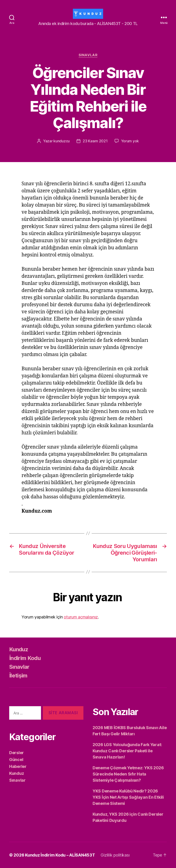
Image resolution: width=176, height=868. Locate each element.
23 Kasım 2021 (95, 141)
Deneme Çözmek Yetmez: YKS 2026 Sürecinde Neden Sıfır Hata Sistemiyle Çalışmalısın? (128, 774)
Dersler (16, 753)
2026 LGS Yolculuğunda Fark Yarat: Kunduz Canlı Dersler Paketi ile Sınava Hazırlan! (127, 751)
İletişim (18, 676)
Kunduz (19, 649)
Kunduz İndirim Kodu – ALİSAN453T (60, 855)
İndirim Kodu (25, 658)
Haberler (18, 766)
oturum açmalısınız (81, 617)
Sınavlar (88, 55)
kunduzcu (62, 141)
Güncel (16, 760)
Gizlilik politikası (115, 855)
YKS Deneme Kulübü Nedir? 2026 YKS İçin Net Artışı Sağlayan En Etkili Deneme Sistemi (128, 797)
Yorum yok (130, 141)
